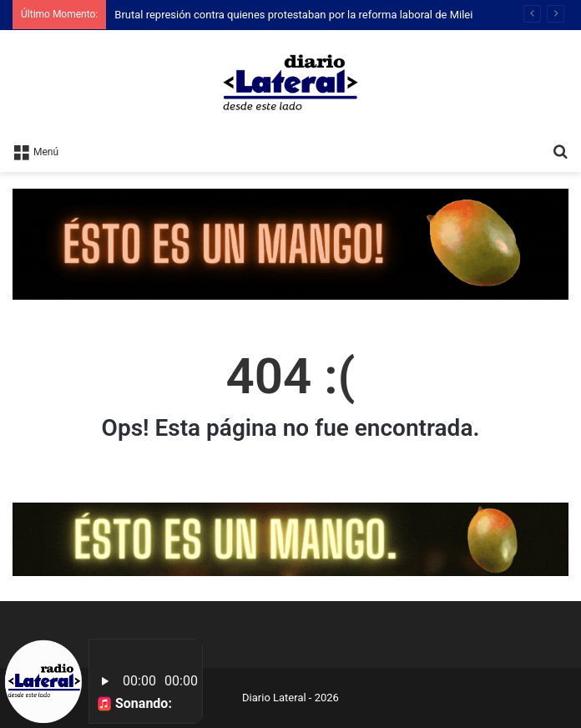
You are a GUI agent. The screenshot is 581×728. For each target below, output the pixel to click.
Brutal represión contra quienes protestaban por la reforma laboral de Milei (293, 15)
